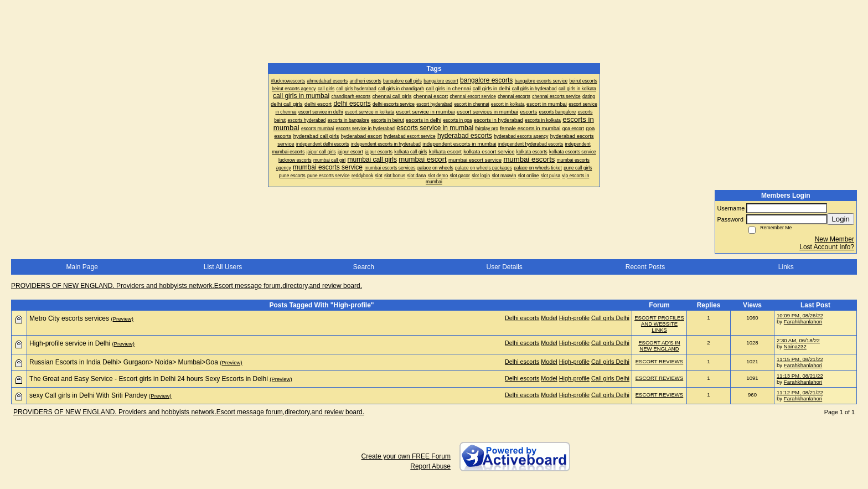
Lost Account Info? (827, 247)
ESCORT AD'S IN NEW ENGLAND (659, 346)
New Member (835, 239)
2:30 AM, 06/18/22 (798, 340)
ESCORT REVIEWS (660, 361)
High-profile (574, 318)
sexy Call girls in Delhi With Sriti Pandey (88, 395)
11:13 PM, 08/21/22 (800, 376)
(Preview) (122, 319)
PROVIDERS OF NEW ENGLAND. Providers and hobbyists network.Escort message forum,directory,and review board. (187, 286)
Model (549, 318)
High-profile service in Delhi (70, 343)
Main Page (82, 267)
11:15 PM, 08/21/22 (800, 359)
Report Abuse (430, 466)
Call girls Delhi (610, 318)
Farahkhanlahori (803, 321)
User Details (504, 267)
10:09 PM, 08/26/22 (800, 315)
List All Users (223, 267)
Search (364, 267)
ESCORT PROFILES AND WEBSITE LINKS (659, 324)
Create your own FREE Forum (406, 456)
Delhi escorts (522, 318)
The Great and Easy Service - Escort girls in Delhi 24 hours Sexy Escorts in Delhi (149, 379)
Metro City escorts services (69, 318)
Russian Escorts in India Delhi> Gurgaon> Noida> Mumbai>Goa (124, 362)
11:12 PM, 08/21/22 (800, 392)
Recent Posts (645, 267)
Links (786, 267)
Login (841, 219)
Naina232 (795, 346)
